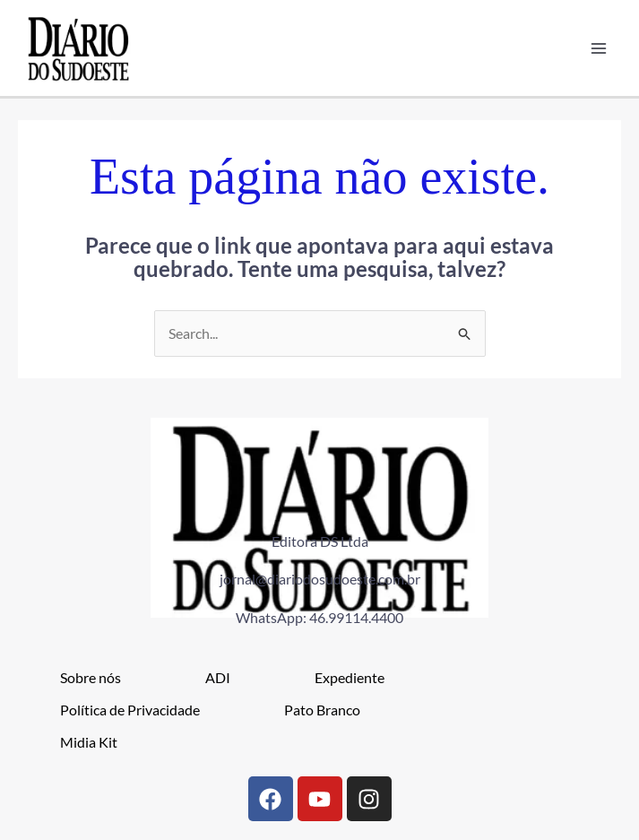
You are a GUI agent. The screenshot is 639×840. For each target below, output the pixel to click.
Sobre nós (91, 678)
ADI (218, 678)
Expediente (350, 678)
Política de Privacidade (130, 710)
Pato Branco (322, 710)
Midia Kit (89, 743)
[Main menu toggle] (598, 48)
